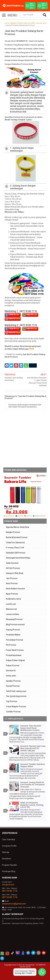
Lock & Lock (11, 604)
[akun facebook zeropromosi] (28, 953)
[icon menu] (4, 15)
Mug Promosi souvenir (15, 624)
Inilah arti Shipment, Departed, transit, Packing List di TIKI (32, 805)
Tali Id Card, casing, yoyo (16, 691)
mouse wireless (13, 614)
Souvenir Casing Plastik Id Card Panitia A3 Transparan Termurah (33, 785)
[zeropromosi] (14, 6)
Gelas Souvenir (12, 563)
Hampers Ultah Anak (15, 573)
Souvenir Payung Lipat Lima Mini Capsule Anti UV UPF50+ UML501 (33, 748)
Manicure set (11, 609)
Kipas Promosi (12, 594)
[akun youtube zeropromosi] (44, 953)
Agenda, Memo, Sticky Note (18, 527)
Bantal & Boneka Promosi (17, 537)
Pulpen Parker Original (15, 660)
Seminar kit (11, 671)
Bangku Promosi (13, 532)
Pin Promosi (11, 645)
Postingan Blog (9, 871)
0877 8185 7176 (10, 897)
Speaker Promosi (13, 681)
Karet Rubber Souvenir (15, 589)
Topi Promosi (12, 701)
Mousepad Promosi (14, 619)
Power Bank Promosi (15, 650)
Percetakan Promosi (15, 640)
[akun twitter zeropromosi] (33, 953)
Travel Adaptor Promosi (16, 707)
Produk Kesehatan (14, 655)
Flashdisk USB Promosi (16, 553)
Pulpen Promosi (13, 666)
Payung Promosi (13, 630)
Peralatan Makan (13, 635)
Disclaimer (7, 859)
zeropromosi (8, 885)
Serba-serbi (11, 676)
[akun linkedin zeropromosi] (2, 958)
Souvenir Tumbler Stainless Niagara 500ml (33, 765)
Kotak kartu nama (13, 599)
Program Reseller (10, 865)
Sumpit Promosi (13, 686)
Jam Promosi (12, 578)
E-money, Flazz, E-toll (15, 548)
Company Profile (9, 846)
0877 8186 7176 (10, 891)
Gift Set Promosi (13, 568)
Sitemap (6, 852)
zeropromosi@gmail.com (14, 904)
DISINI (32, 349)
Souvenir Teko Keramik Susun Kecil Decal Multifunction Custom (31, 728)
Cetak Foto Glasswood (15, 543)
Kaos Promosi (12, 583)
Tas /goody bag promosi (16, 696)
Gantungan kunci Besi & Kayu (18, 558)
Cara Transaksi (9, 839)
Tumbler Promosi (13, 712)
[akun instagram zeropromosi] (39, 953)
